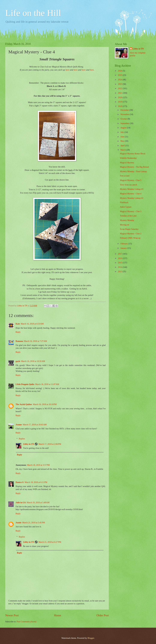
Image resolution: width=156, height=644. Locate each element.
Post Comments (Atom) (26, 622)
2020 (120, 97)
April (123, 146)
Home (58, 615)
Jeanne (19, 425)
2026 (120, 71)
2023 (120, 84)
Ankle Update (126, 207)
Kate (18, 324)
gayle (18, 361)
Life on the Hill (33, 13)
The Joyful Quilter (24, 404)
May (123, 141)
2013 (120, 272)
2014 (120, 267)
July (122, 132)
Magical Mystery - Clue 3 (131, 211)
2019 (120, 102)
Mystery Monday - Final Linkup (133, 171)
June (123, 137)
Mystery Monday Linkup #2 (132, 198)
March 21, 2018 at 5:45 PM (34, 523)
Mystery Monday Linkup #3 (132, 189)
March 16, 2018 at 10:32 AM (33, 361)
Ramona (19, 341)
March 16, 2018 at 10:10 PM (45, 404)
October (124, 119)
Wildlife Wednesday (128, 158)
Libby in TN (29, 444)
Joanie (18, 523)
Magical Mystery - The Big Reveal (134, 167)
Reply (18, 332)
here (67, 70)
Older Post (103, 615)
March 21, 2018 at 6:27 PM (50, 542)
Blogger (91, 638)
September (125, 123)
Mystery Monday (127, 220)
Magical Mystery (127, 163)
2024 (120, 80)
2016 (120, 258)
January (124, 248)
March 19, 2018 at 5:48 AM (38, 503)
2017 (120, 254)
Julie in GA (21, 503)
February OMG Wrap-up (130, 238)
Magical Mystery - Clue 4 (131, 194)
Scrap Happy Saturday (129, 229)
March (123, 150)
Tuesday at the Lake (128, 216)
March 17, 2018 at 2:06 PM (50, 444)
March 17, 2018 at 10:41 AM (35, 425)
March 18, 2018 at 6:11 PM (36, 482)
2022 (120, 88)
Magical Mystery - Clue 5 (131, 180)
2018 (120, 106)
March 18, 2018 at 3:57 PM (38, 465)
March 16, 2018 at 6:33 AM (32, 324)
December (125, 110)
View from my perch (128, 185)
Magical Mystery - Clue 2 (131, 234)
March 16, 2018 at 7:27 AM (35, 341)
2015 (120, 263)
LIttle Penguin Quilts (25, 384)
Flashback (124, 202)
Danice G (20, 482)
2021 (120, 93)
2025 (120, 75)
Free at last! (125, 176)
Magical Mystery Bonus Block (133, 154)
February (124, 244)
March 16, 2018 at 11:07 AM (47, 384)
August (124, 128)
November (125, 114)
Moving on (124, 225)
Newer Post (12, 615)
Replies (22, 439)
